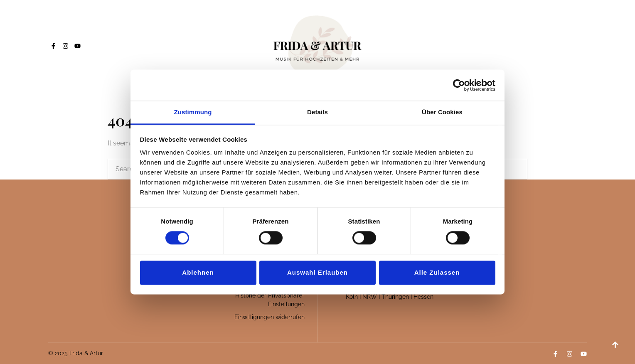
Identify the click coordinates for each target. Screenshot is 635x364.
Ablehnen (198, 272)
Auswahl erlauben (317, 272)
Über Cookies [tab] (442, 112)
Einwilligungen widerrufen (270, 317)
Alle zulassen (437, 272)
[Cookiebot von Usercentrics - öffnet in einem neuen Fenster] (459, 85)
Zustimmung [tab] (193, 112)
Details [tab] (317, 112)
